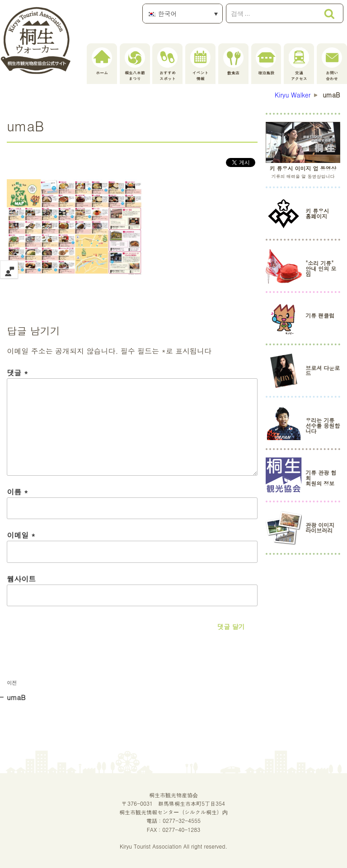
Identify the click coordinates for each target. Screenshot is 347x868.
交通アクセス (299, 65)
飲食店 (233, 62)
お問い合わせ (332, 65)
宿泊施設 (266, 62)
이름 (17, 492)
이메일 (21, 535)
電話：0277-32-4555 (173, 820)
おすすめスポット (167, 65)
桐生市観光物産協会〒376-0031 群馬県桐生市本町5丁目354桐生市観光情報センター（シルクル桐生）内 (173, 803)
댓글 (17, 373)
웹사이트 (21, 579)
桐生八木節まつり (135, 65)
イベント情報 (200, 65)
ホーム (102, 62)
